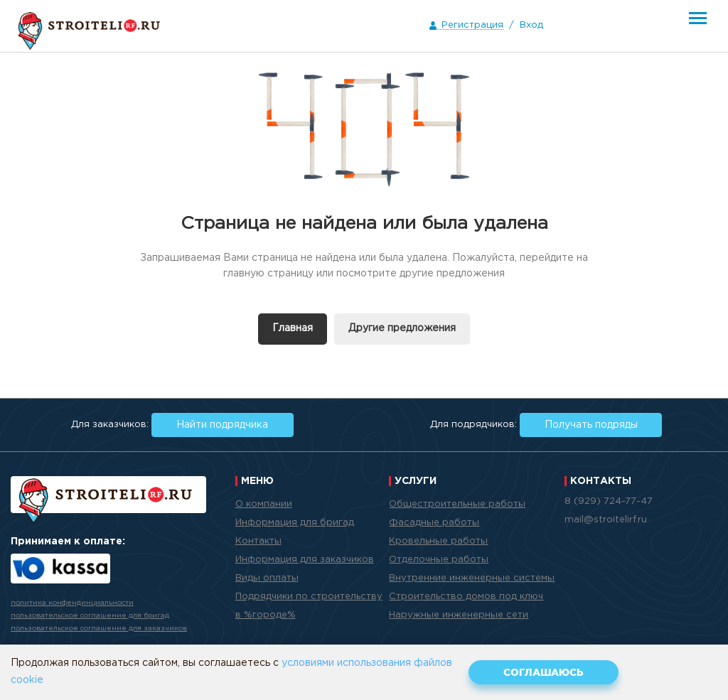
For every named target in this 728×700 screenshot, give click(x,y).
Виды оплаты (267, 578)
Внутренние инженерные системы (472, 578)
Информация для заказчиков (305, 560)
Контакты (258, 541)
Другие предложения (402, 328)
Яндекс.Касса (60, 569)
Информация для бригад (295, 523)
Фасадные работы (434, 523)
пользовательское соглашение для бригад (90, 616)
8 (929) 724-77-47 (609, 501)
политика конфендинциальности (72, 603)
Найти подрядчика (222, 425)
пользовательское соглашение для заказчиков (99, 629)
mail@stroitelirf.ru (606, 520)
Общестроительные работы (457, 504)
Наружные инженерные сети (459, 615)
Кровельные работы (438, 541)
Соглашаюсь (543, 672)
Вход (531, 25)
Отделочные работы (439, 560)
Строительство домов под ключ (466, 597)
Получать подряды (591, 425)
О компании (264, 504)
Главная (293, 328)
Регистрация (472, 25)
